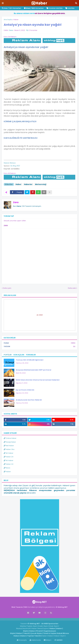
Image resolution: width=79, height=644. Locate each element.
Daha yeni (7, 288)
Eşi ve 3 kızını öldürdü (25, 390)
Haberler (28, 184)
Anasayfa (22, 640)
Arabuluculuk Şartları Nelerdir (29, 400)
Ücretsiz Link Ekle (54, 8)
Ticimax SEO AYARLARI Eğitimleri (30, 360)
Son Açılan (19, 355)
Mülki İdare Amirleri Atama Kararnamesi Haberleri (38, 380)
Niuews (19, 628)
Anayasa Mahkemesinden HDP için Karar (34, 370)
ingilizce (26, 619)
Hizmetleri (34, 8)
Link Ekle (70, 8)
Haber (16, 20)
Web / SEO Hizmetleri (11, 8)
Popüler (8, 355)
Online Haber (10, 438)
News (7, 468)
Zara (16, 202)
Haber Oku (9, 449)
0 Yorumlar (33, 30)
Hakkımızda (35, 640)
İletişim (48, 640)
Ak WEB (40, 315)
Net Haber (9, 446)
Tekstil (26, 633)
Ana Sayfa (8, 20)
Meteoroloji (41, 184)
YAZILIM (39, 346)
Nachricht (27, 628)
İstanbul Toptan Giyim (29, 626)
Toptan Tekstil (34, 636)
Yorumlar (31, 355)
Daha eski (72, 288)
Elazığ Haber (10, 442)
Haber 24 (9, 457)
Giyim (26, 631)
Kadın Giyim (43, 626)
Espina (46, 628)
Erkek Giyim (54, 626)
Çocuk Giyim (36, 633)
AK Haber (9, 453)
